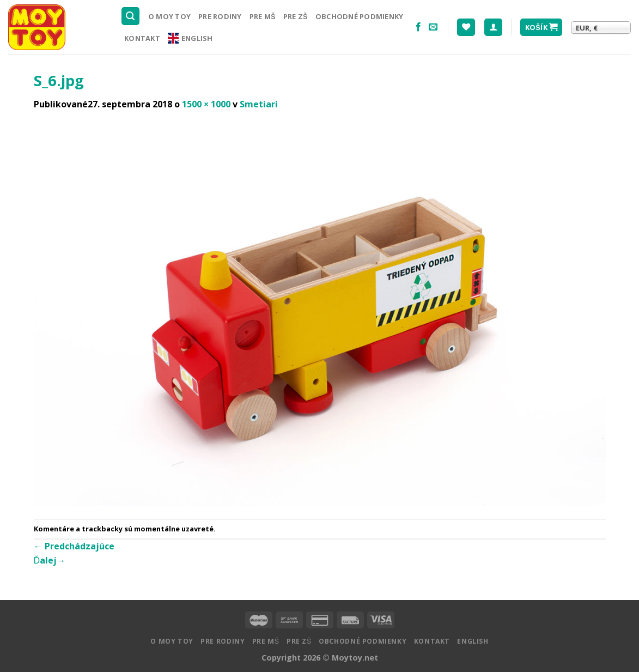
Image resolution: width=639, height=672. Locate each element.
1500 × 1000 (206, 104)
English (190, 38)
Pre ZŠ (296, 16)
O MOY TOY (169, 16)
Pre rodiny (220, 16)
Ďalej (50, 560)
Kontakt (142, 38)
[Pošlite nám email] (433, 27)
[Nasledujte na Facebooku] (418, 27)
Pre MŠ (263, 16)
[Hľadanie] (131, 16)
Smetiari (259, 104)
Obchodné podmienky (360, 16)
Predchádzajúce (74, 546)
